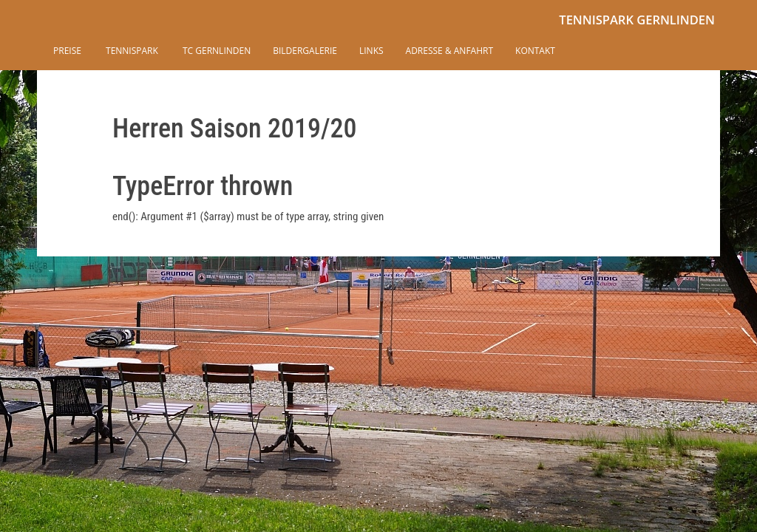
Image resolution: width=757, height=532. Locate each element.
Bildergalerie (305, 51)
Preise (67, 51)
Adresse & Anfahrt (449, 51)
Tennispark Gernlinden (637, 20)
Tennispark (131, 51)
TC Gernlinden (215, 51)
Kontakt (535, 51)
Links (371, 51)
